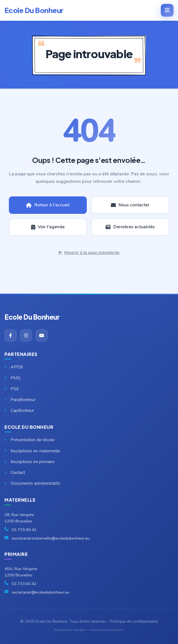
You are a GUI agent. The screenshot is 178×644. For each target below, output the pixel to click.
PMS (12, 378)
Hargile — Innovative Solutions (99, 630)
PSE (12, 389)
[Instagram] (26, 335)
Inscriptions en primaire (30, 462)
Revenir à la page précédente (89, 252)
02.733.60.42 (24, 530)
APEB (14, 367)
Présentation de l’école (30, 440)
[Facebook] (11, 335)
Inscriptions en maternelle (32, 451)
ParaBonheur (20, 400)
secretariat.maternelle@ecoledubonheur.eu (51, 538)
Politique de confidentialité (134, 621)
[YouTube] (42, 335)
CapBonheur (19, 410)
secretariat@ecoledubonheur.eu (40, 592)
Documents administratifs (32, 483)
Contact (15, 473)
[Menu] (167, 10)
